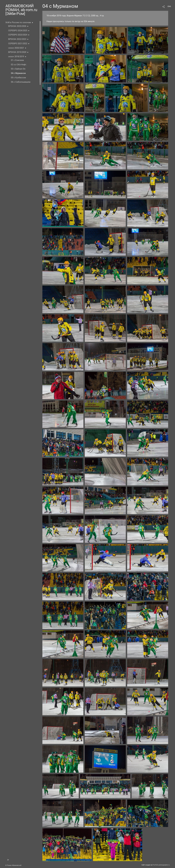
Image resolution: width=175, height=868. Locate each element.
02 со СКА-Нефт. (19, 65)
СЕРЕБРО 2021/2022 (18, 44)
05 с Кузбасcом (18, 78)
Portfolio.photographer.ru (161, 865)
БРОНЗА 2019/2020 (17, 52)
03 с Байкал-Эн (18, 69)
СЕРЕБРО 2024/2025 (18, 31)
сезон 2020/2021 (16, 48)
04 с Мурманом (18, 73)
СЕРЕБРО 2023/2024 (18, 35)
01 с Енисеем (17, 60)
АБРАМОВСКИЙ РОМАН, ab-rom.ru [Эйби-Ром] (21, 10)
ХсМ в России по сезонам (18, 22)
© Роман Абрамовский (13, 865)
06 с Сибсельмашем (21, 82)
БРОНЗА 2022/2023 (17, 39)
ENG (169, 6)
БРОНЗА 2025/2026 (17, 26)
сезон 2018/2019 (16, 56)
